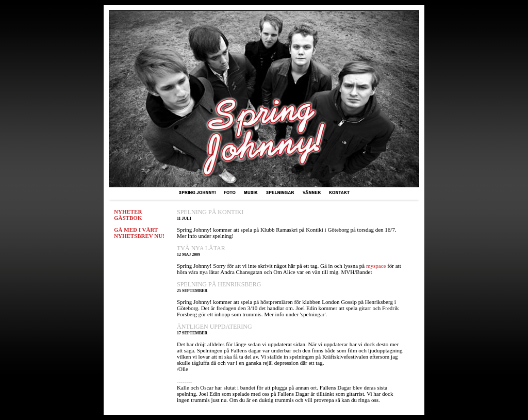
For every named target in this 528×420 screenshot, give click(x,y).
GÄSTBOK (128, 218)
